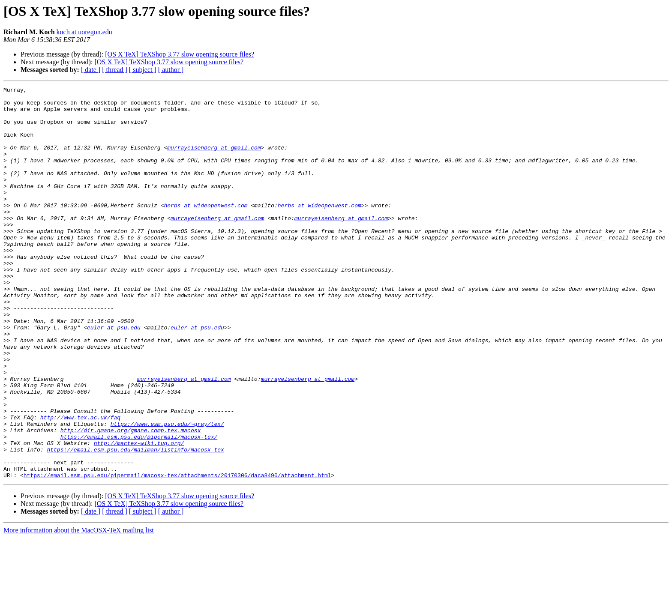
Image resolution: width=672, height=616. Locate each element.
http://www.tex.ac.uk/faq (80, 484)
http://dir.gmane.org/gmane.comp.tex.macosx (131, 499)
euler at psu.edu (114, 376)
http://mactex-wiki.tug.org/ (139, 515)
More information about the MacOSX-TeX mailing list (79, 609)
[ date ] (91, 70)
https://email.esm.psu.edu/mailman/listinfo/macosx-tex (135, 523)
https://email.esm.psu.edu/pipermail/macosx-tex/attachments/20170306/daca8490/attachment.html (177, 553)
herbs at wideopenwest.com (205, 230)
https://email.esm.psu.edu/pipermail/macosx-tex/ (139, 507)
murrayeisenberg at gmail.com (214, 160)
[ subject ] (143, 70)
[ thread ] (115, 70)
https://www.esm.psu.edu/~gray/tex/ (167, 492)
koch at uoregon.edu (84, 32)
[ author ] (171, 70)
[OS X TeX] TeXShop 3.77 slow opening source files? (180, 54)
